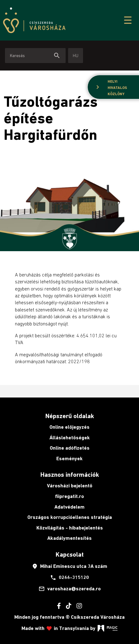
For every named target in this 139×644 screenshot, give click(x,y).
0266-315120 (69, 578)
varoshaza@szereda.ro (70, 589)
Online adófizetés (70, 448)
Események (69, 459)
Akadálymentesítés (69, 538)
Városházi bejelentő (70, 486)
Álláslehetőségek (70, 438)
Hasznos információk (70, 475)
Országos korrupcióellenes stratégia (70, 517)
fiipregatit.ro (69, 496)
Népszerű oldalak (70, 416)
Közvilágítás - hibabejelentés (70, 528)
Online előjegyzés (69, 427)
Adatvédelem (69, 507)
